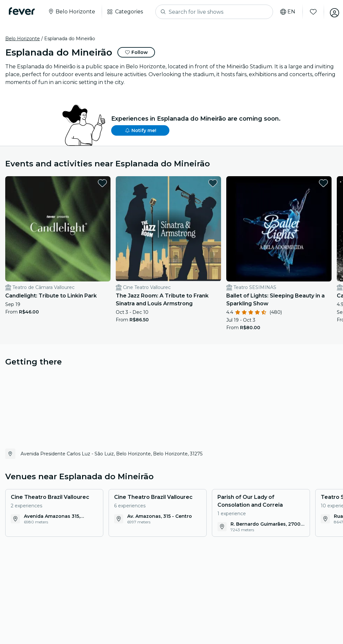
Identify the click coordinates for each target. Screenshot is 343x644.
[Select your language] (284, 12)
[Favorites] (309, 12)
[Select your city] (73, 12)
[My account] (331, 12)
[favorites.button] (76, 183)
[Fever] (23, 11)
